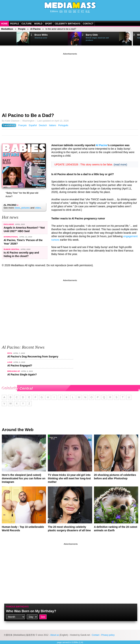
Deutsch (43, 125)
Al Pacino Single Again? (22, 375)
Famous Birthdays (17, 607)
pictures (26, 208)
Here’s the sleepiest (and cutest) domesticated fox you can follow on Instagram (24, 478)
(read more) (120, 164)
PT (83, 11)
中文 (88, 11)
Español (33, 125)
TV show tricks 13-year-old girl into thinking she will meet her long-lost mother (69, 478)
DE (75, 11)
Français (23, 125)
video (38, 208)
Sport (48, 24)
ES (70, 11)
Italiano (53, 125)
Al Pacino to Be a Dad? (28, 115)
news (17, 208)
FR (66, 11)
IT (79, 11)
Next (8, 39)
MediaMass (7, 29)
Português (63, 125)
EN (61, 11)
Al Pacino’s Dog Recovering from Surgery (33, 357)
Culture (27, 24)
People (15, 24)
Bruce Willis (41, 35)
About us (55, 635)
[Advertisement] (70, 81)
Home (4, 24)
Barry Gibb (92, 35)
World (38, 24)
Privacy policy (108, 635)
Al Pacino (35, 29)
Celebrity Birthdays (68, 24)
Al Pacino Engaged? (20, 366)
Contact (88, 24)
